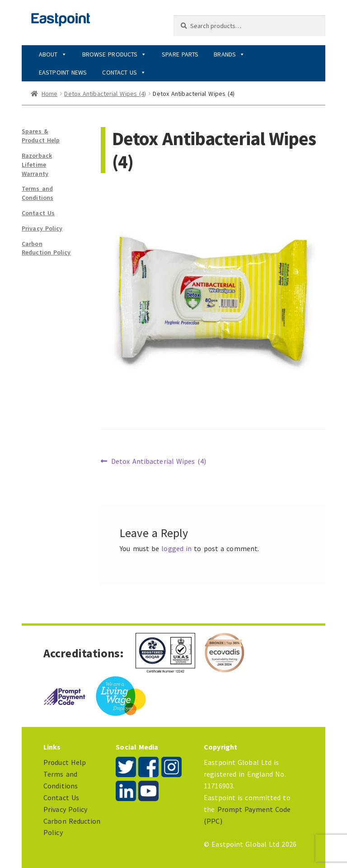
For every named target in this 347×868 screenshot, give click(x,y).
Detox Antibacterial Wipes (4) (105, 94)
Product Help (65, 762)
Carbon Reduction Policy (46, 248)
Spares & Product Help (41, 136)
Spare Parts (180, 54)
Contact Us (124, 72)
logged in (176, 548)
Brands (229, 54)
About (53, 54)
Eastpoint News (63, 72)
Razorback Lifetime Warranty (37, 165)
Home (49, 94)
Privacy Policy (42, 228)
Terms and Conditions (38, 193)
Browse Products (115, 54)
